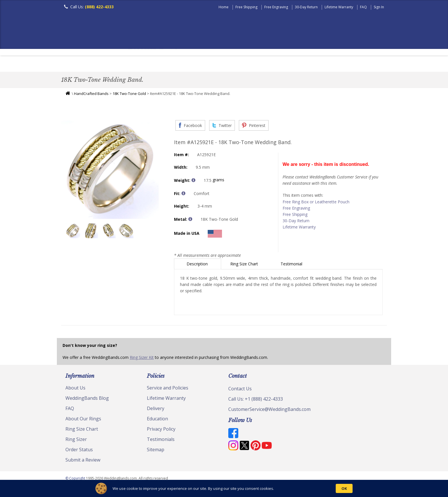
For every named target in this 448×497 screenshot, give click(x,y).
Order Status (79, 451)
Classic (127, 64)
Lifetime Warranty (339, 7)
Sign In (379, 7)
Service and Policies (168, 389)
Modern (221, 64)
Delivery (156, 410)
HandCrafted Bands (91, 95)
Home (224, 7)
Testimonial (292, 265)
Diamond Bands (185, 64)
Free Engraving (276, 7)
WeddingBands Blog (87, 399)
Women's (99, 64)
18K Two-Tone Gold (129, 95)
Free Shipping (246, 7)
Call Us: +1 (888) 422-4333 (256, 400)
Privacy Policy (161, 430)
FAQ (363, 7)
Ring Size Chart (245, 265)
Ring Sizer (76, 441)
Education (157, 420)
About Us (75, 389)
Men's (73, 64)
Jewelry (290, 64)
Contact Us (240, 390)
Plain (151, 64)
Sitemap (156, 451)
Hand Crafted (256, 64)
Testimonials (161, 441)
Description (198, 265)
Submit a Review (83, 461)
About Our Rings (83, 420)
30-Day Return (306, 7)
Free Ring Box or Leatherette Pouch (316, 203)
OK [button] (344, 488)
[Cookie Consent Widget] (224, 488)
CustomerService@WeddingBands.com (269, 411)
